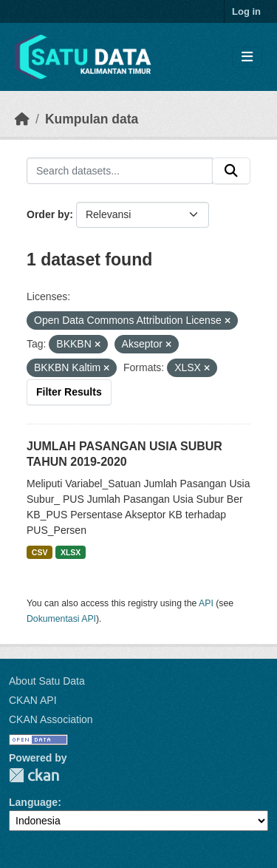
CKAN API (33, 700)
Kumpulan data (92, 119)
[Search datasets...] (120, 171)
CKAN (34, 775)
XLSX (71, 552)
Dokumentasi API (61, 619)
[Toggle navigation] (247, 57)
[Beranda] (22, 119)
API (206, 603)
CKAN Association (51, 719)
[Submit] (231, 171)
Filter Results (69, 392)
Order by (48, 214)
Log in (246, 11)
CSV (40, 552)
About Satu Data (47, 681)
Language (33, 802)
